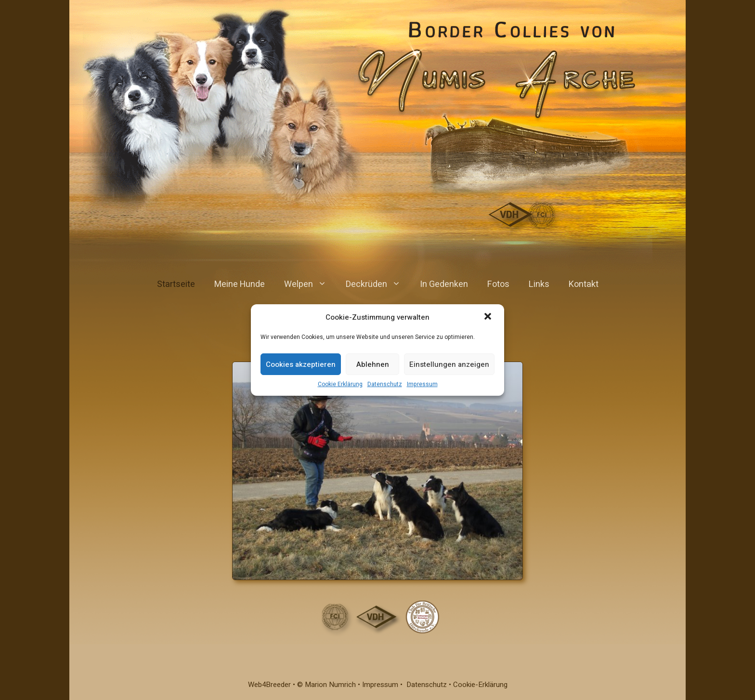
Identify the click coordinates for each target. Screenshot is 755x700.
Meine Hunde (240, 284)
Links (539, 284)
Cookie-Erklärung (480, 685)
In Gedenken (444, 284)
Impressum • (384, 685)
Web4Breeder (269, 685)
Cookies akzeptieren (301, 364)
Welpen (310, 285)
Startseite (176, 284)
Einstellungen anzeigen (449, 364)
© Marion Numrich (326, 685)
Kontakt (584, 284)
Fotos (498, 284)
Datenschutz (385, 384)
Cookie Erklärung (340, 384)
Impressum (422, 384)
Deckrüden (378, 285)
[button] (489, 317)
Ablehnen (373, 364)
